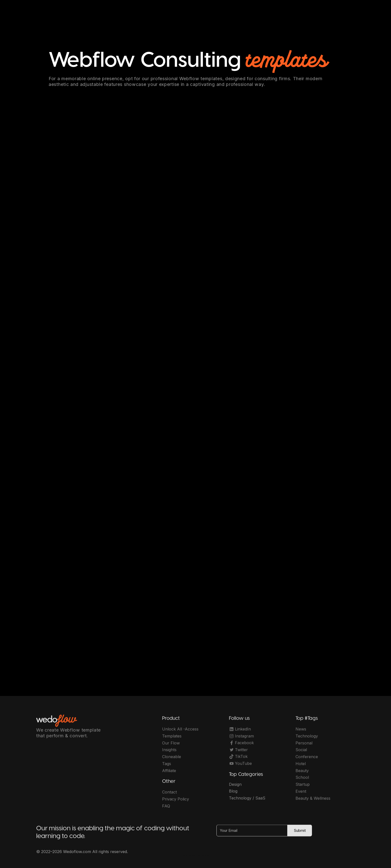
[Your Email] (252, 833)
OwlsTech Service (200, 855)
